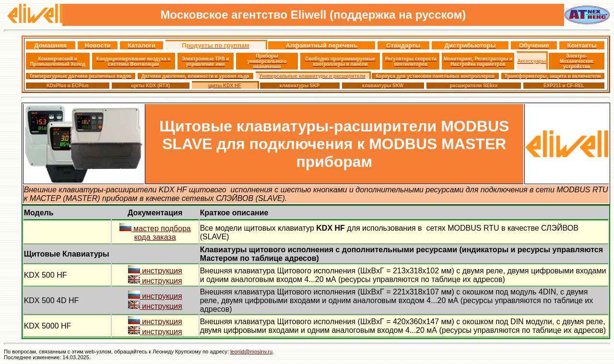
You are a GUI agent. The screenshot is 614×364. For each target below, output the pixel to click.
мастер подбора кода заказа (155, 233)
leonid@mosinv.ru (251, 352)
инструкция (155, 271)
